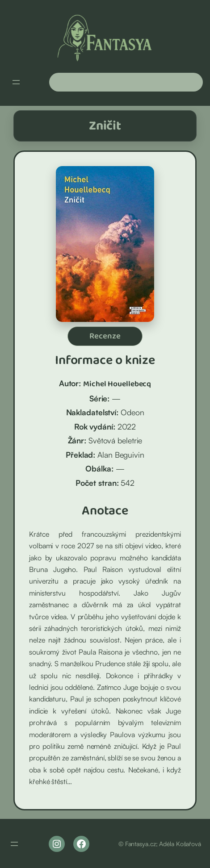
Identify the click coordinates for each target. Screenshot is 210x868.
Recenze (105, 336)
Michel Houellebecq (117, 384)
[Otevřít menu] (16, 82)
